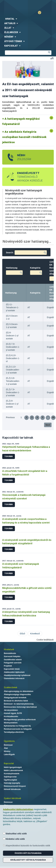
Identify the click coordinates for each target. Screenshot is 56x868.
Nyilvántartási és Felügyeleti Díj (17, 726)
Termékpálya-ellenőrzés (14, 732)
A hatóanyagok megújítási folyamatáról (21, 121)
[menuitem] (28, 19)
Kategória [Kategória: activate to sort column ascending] (35, 293)
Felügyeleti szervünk (13, 663)
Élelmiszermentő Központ (15, 786)
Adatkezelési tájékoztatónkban (18, 809)
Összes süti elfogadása (28, 853)
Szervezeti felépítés (12, 656)
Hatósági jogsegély (12, 783)
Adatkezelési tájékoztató (14, 672)
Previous (10, 417)
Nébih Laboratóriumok (13, 770)
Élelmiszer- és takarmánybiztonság (19, 704)
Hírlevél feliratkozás (12, 789)
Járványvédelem (11, 710)
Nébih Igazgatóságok (13, 767)
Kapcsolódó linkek (12, 669)
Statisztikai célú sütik (15, 834)
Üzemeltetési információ (14, 678)
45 (53, 417)
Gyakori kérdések (12, 798)
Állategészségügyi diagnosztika (17, 694)
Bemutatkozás (10, 653)
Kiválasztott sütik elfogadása (28, 860)
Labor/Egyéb (9, 754)
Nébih (15, 5)
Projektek (8, 666)
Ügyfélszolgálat (10, 780)
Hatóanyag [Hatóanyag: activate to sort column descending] (11, 293)
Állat (6, 748)
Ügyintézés (9, 741)
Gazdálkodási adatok (13, 660)
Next (48, 425)
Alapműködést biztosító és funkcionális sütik (27, 845)
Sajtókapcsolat (10, 777)
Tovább (9, 456)
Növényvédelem (11, 723)
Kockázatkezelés (11, 716)
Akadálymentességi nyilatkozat (17, 675)
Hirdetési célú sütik (14, 839)
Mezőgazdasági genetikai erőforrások (20, 720)
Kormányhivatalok (12, 774)
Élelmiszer (8, 745)
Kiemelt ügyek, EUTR (13, 713)
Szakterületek (10, 687)
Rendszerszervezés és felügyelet (18, 729)
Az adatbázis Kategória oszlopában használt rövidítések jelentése (24, 137)
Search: (26, 253)
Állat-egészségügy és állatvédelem (19, 691)
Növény (7, 751)
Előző (22, 634)
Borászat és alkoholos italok (16, 701)
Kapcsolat (9, 763)
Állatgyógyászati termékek (15, 698)
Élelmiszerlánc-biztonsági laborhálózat (20, 707)
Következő (35, 634)
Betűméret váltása (52, 58)
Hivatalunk (9, 649)
